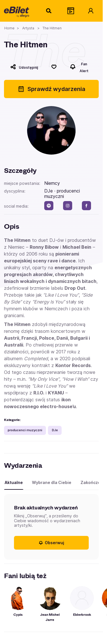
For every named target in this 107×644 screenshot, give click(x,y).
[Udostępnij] (24, 67)
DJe (55, 430)
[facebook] (86, 206)
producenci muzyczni (25, 430)
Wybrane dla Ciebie (52, 482)
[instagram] (68, 206)
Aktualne (14, 482)
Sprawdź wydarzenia (52, 89)
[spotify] (49, 206)
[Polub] (54, 67)
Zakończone (93, 482)
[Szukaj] (49, 11)
